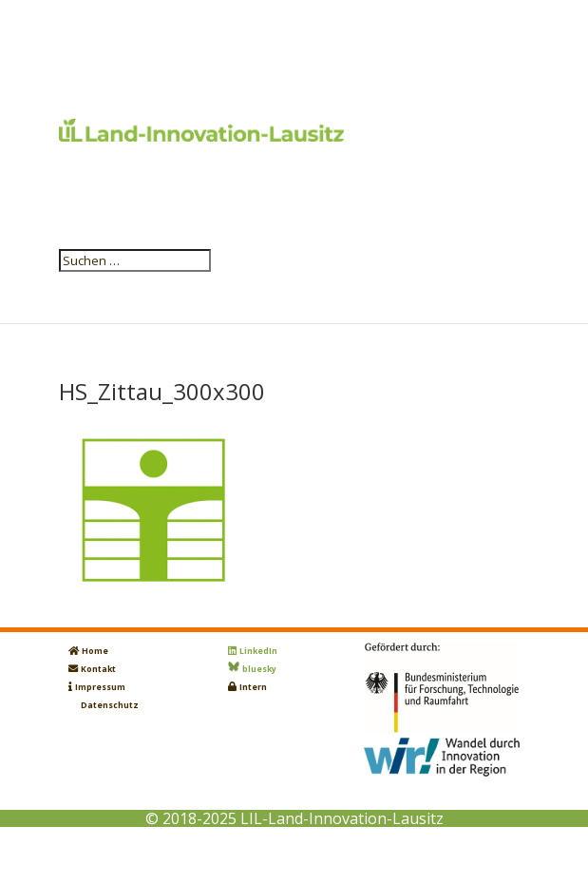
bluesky (259, 669)
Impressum (100, 687)
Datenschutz (110, 705)
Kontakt (98, 669)
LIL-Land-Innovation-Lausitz (342, 818)
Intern (253, 687)
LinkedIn (258, 651)
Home (95, 651)
